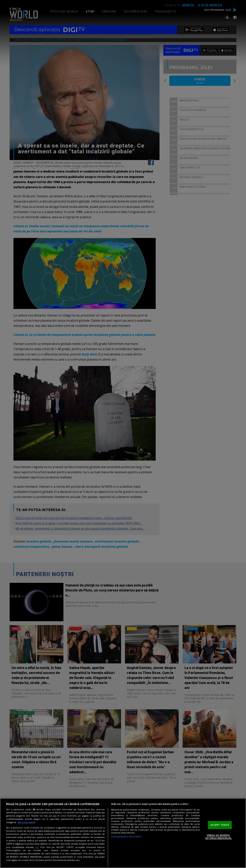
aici (37, 847)
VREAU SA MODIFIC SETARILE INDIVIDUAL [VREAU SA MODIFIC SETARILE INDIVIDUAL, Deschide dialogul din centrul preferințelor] (219, 837)
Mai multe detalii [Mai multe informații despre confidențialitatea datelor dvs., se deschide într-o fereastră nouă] (26, 822)
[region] (123, 833)
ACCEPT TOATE (220, 825)
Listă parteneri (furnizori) (126, 836)
